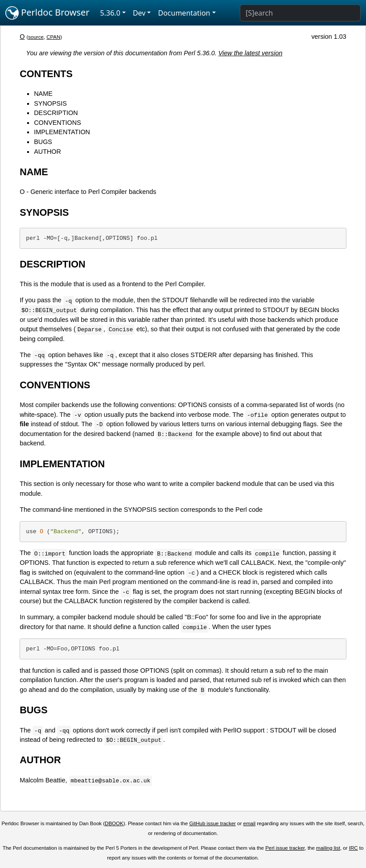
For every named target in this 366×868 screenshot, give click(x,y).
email (250, 823)
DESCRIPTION (56, 113)
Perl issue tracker (285, 848)
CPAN (53, 37)
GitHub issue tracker (213, 823)
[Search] (300, 13)
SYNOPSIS (50, 103)
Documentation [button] (184, 13)
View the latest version (251, 53)
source (36, 37)
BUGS (43, 142)
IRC (354, 848)
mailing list (328, 848)
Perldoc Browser (47, 13)
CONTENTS (46, 74)
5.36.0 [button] (110, 13)
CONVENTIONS (58, 123)
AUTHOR (47, 152)
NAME (43, 94)
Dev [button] (139, 13)
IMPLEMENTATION (62, 132)
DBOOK (114, 823)
